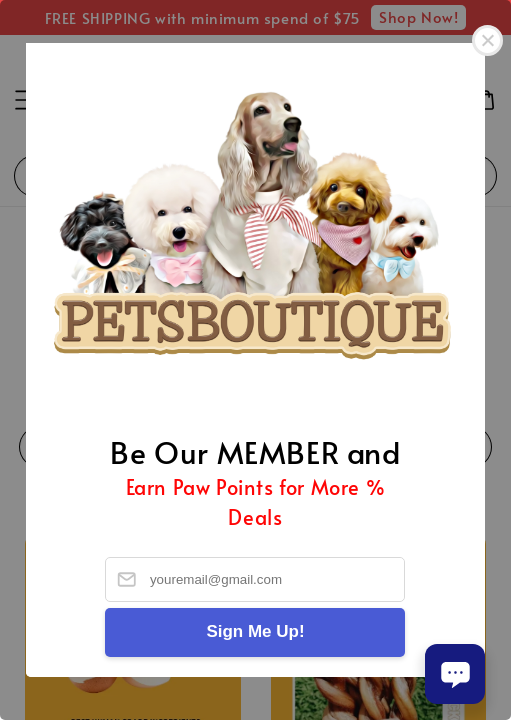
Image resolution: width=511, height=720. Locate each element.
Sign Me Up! (255, 631)
